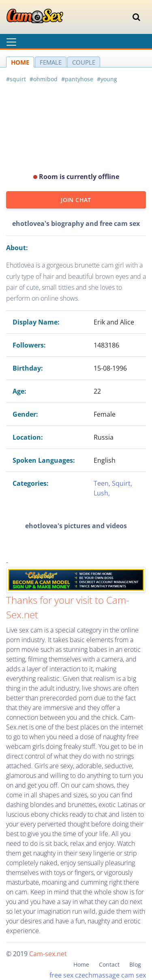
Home (81, 964)
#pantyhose (77, 79)
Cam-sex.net (48, 954)
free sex (61, 975)
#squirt (16, 79)
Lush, (102, 493)
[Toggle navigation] (136, 17)
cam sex (134, 975)
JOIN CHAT (76, 200)
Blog (135, 964)
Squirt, (122, 483)
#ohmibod (44, 79)
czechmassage (97, 975)
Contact (109, 964)
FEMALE (51, 62)
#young (107, 79)
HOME (20, 62)
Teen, (103, 483)
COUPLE (84, 62)
